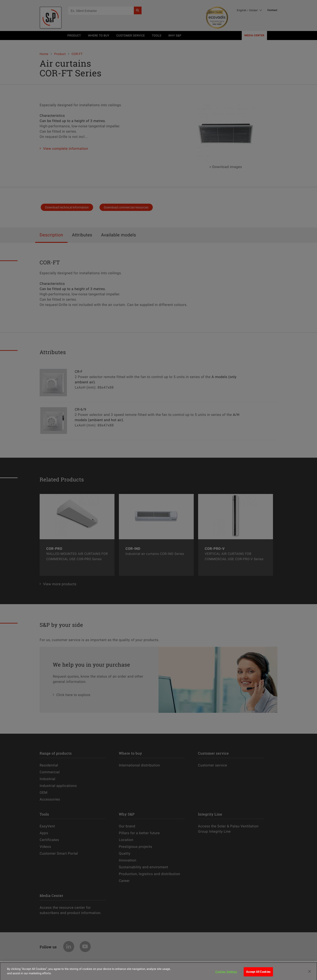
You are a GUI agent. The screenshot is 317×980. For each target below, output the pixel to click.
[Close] (310, 974)
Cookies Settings (226, 974)
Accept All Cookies (258, 974)
